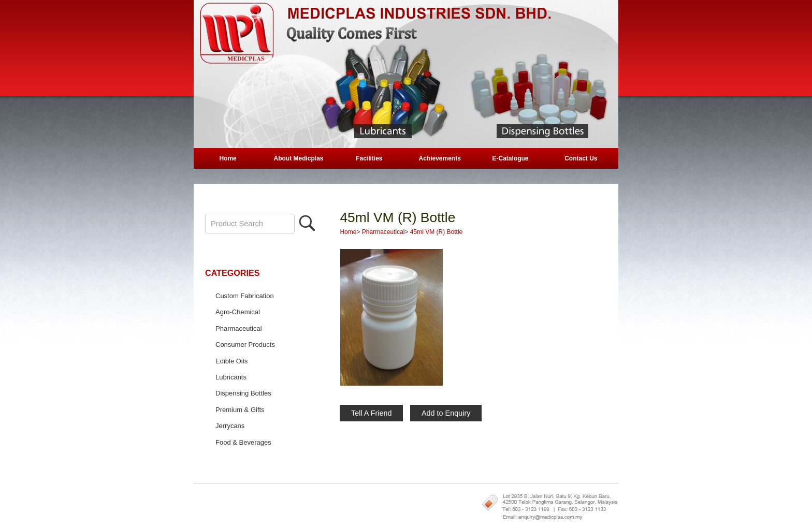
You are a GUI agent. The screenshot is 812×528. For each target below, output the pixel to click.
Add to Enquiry (446, 413)
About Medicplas (298, 158)
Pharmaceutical (239, 328)
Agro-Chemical (238, 312)
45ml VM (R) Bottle (397, 217)
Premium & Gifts (240, 410)
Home (228, 158)
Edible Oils (231, 361)
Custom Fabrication (245, 296)
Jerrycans (230, 426)
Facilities (369, 158)
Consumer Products (245, 344)
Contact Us (581, 158)
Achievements (439, 158)
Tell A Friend (371, 413)
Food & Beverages (243, 442)
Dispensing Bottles (243, 393)
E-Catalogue (511, 158)
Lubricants (231, 377)
